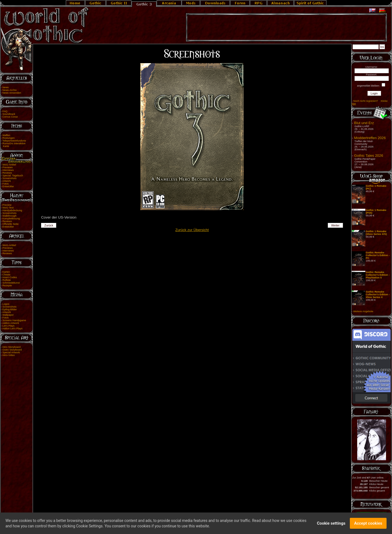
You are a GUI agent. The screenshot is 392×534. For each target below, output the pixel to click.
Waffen (6, 135)
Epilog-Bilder (10, 309)
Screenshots (10, 178)
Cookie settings (331, 525)
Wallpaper (8, 315)
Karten (6, 272)
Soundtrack (9, 114)
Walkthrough (10, 216)
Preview (7, 205)
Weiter (335, 225)
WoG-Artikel (9, 165)
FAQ (5, 111)
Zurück (49, 225)
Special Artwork (11, 352)
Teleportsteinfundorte (14, 141)
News (6, 87)
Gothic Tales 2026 (369, 156)
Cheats (7, 275)
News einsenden (12, 93)
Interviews (8, 170)
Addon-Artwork (11, 323)
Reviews (7, 173)
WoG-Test (8, 208)
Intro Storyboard (12, 347)
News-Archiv (10, 90)
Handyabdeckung (12, 210)
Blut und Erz (364, 123)
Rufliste (7, 280)
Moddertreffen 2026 (370, 138)
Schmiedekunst (11, 283)
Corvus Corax (10, 117)
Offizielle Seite (10, 224)
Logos (6, 304)
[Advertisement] (286, 27)
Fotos (6, 184)
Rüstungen (9, 138)
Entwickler (8, 186)
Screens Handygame (14, 320)
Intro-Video (9, 355)
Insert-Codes (10, 277)
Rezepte (7, 286)
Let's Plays (9, 326)
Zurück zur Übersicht (192, 230)
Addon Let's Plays (12, 329)
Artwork (7, 181)
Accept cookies (368, 525)
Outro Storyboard (12, 350)
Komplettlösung (11, 219)
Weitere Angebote (363, 311)
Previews (8, 167)
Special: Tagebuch (13, 176)
